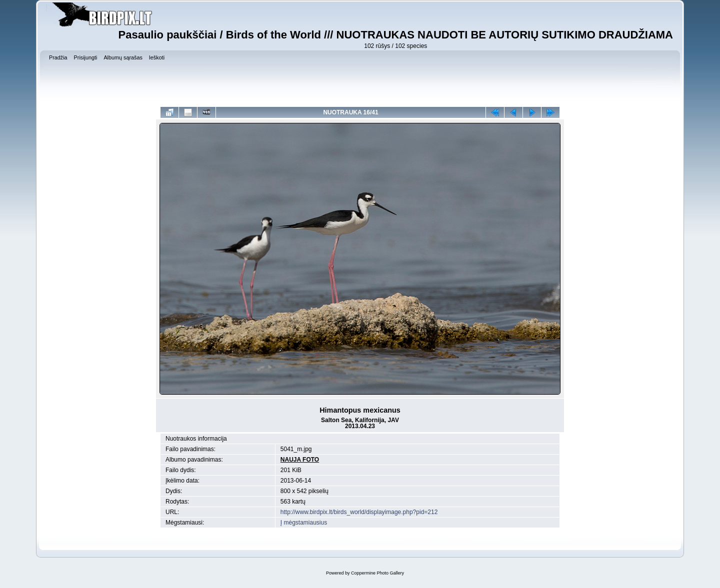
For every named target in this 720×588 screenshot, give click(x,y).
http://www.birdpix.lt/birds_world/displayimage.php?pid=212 (359, 512)
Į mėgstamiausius (304, 523)
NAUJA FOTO (300, 460)
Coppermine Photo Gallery (377, 573)
